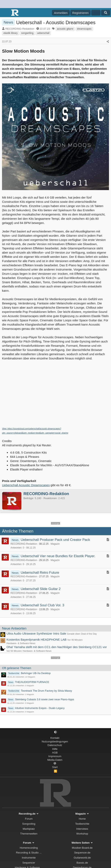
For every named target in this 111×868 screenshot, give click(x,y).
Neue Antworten (14, 628)
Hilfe (55, 749)
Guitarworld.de (82, 858)
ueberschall (43, 33)
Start (55, 767)
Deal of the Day (89, 634)
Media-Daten (55, 760)
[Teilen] (108, 42)
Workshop (82, 834)
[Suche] (106, 13)
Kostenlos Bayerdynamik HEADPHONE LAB (36, 640)
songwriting (27, 33)
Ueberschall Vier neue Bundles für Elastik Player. (58, 556)
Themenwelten (29, 834)
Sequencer (29, 863)
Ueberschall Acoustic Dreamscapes (26, 485)
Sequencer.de (82, 853)
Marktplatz (29, 829)
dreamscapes (84, 29)
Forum (29, 819)
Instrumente (29, 858)
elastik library (11, 33)
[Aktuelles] (96, 13)
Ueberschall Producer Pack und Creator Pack (55, 540)
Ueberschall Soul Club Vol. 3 (42, 605)
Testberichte (82, 824)
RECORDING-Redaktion (20, 29)
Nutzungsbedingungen (55, 742)
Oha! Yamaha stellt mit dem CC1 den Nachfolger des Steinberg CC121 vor (57, 647)
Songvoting (29, 824)
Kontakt (55, 738)
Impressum (55, 756)
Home (82, 819)
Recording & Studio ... (29, 853)
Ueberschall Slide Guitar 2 (41, 589)
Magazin (55, 544)
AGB (55, 753)
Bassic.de (82, 863)
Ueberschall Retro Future (40, 573)
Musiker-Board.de (82, 848)
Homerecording (29, 848)
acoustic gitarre (65, 29)
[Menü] (6, 13)
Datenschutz (55, 745)
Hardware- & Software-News (21, 643)
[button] (55, 732)
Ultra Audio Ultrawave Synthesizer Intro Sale (36, 633)
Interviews (82, 829)
